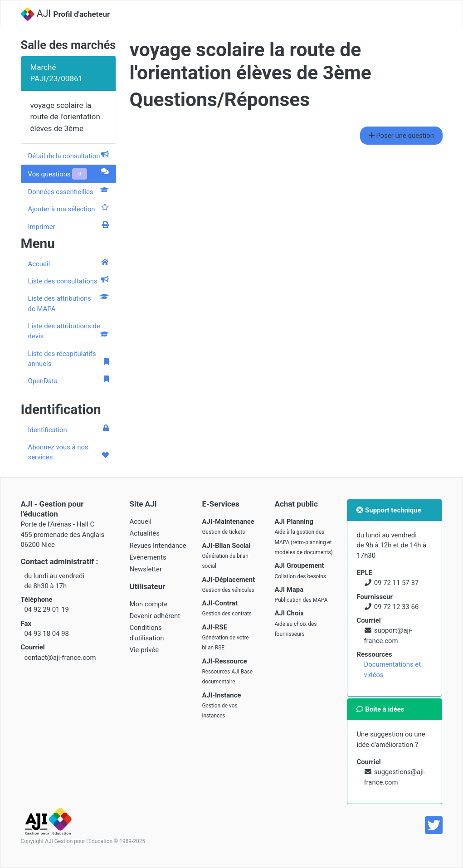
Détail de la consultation (68, 156)
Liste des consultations (68, 281)
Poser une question (401, 136)
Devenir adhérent (155, 616)
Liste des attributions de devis (68, 331)
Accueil (68, 263)
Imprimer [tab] (68, 226)
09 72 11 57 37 (396, 583)
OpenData (68, 380)
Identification (68, 429)
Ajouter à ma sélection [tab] (68, 209)
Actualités (145, 533)
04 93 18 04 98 (47, 634)
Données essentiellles (68, 191)
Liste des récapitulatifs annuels (68, 359)
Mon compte (149, 604)
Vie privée (144, 650)
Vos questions (68, 174)
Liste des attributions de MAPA (68, 303)
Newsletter (146, 569)
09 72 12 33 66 (396, 607)
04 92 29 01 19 (47, 610)
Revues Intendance (158, 546)
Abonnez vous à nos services (68, 452)
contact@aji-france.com (60, 658)
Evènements (148, 557)
